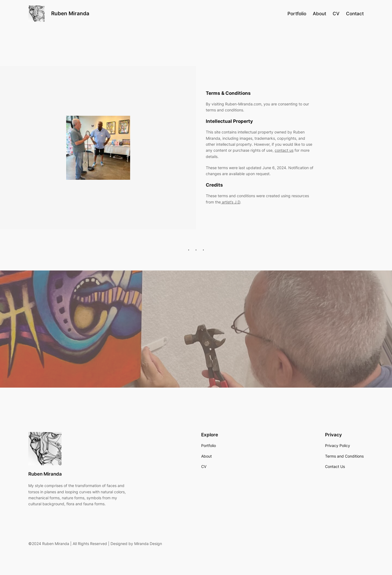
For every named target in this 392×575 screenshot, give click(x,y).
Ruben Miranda (70, 13)
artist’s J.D (230, 202)
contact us (284, 150)
